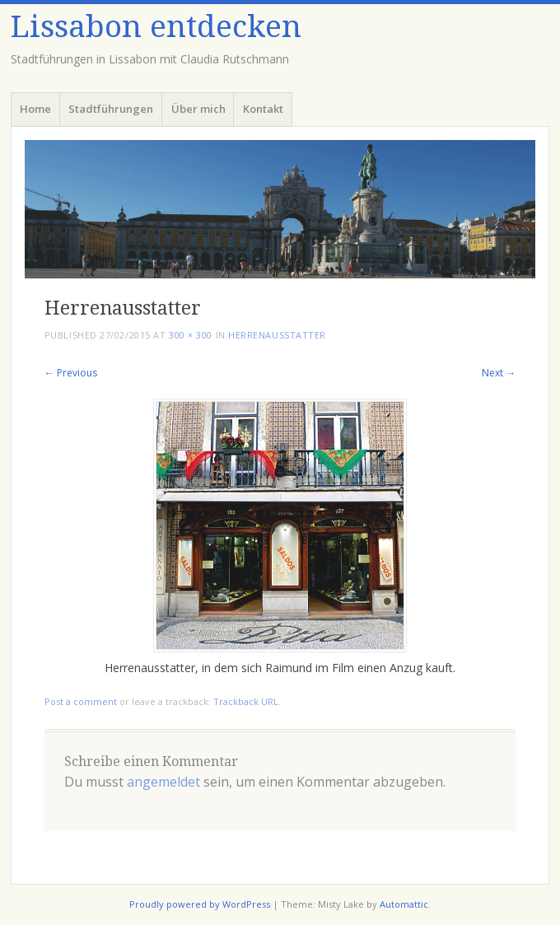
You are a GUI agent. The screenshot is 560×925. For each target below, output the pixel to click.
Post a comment (81, 701)
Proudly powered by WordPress (200, 904)
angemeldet (163, 782)
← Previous (71, 373)
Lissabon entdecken (156, 27)
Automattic (404, 904)
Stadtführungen (111, 109)
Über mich (198, 109)
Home (35, 109)
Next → (499, 373)
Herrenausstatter (277, 335)
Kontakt (263, 109)
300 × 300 (191, 335)
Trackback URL (246, 701)
